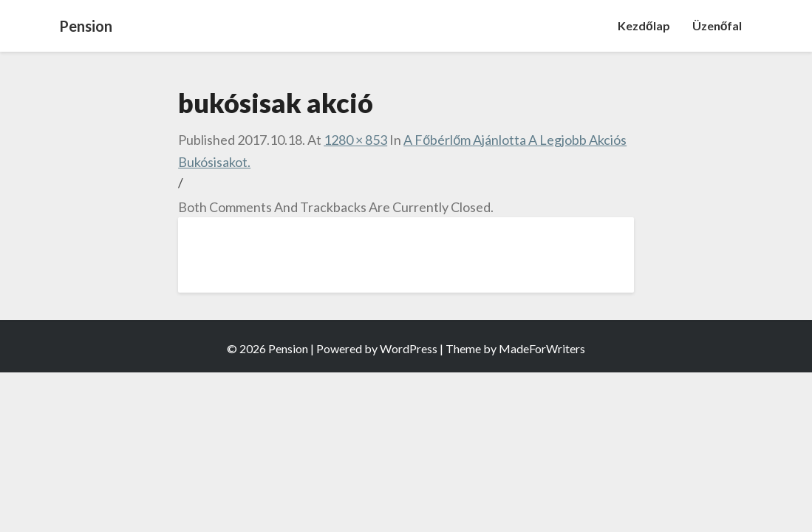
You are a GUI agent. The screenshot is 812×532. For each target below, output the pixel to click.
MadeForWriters (542, 348)
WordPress (409, 348)
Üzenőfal (717, 25)
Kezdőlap (644, 25)
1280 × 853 (355, 140)
